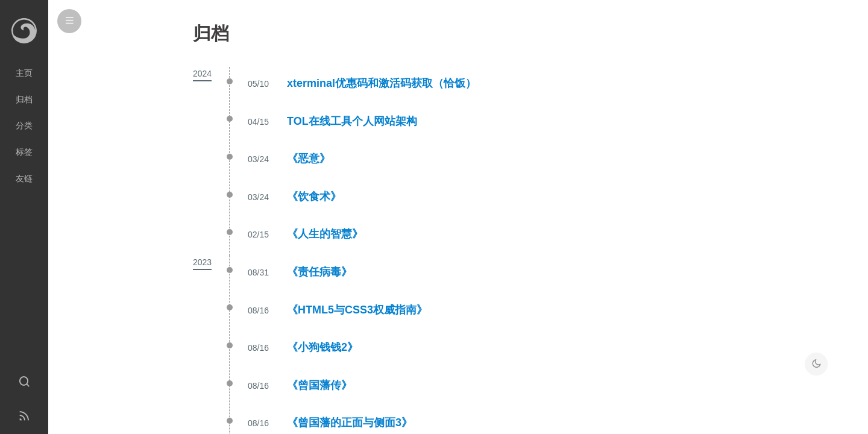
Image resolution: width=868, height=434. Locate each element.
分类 (24, 125)
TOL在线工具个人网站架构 (352, 121)
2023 (202, 262)
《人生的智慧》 (325, 234)
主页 (24, 73)
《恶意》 (309, 159)
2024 (202, 74)
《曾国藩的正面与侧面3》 (350, 423)
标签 (24, 152)
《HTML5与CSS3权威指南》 (357, 310)
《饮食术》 (314, 197)
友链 (24, 178)
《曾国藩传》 (319, 385)
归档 (24, 99)
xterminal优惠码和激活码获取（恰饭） (382, 83)
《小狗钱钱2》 (322, 347)
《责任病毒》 (319, 272)
